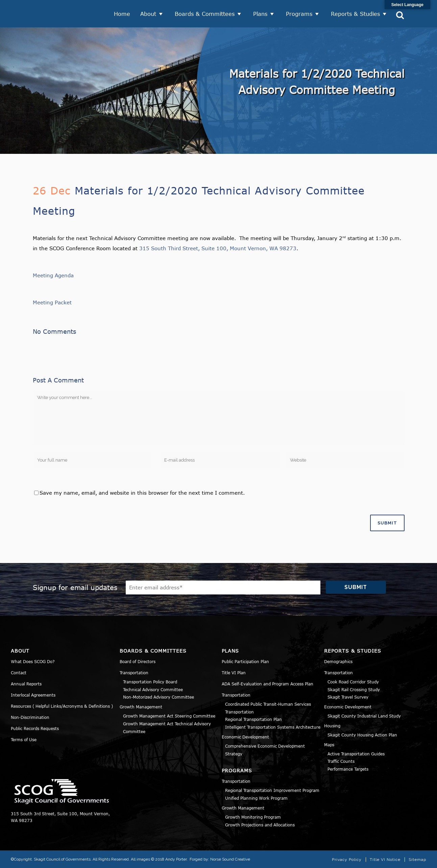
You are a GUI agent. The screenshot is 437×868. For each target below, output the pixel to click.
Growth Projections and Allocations (260, 824)
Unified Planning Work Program (256, 798)
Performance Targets (348, 769)
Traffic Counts (341, 761)
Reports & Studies (355, 14)
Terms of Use (24, 739)
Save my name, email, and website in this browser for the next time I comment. (142, 492)
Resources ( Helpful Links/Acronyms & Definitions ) (62, 706)
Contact (19, 672)
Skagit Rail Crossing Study (354, 689)
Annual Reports (26, 683)
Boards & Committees (205, 14)
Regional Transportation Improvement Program (272, 790)
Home (122, 14)
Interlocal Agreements (33, 695)
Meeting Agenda (53, 275)
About (148, 14)
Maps (329, 744)
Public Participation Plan (245, 661)
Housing (332, 725)
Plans (260, 14)
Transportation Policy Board (150, 681)
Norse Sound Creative (230, 859)
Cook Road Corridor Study (353, 681)
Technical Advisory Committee (153, 689)
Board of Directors (138, 661)
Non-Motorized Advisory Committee (159, 697)
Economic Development (245, 736)
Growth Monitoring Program (253, 817)
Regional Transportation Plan (253, 719)
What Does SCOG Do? (33, 661)
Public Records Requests (35, 728)
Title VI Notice (385, 859)
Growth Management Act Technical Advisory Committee (167, 727)
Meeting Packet (52, 302)
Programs (299, 14)
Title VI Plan (234, 672)
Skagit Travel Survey (348, 697)
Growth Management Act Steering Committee (169, 715)
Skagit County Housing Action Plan (362, 734)
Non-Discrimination (30, 717)
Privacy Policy (347, 859)
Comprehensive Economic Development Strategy (265, 749)
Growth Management (141, 706)
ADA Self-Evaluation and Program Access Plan (268, 683)
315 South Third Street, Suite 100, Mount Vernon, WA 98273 (218, 248)
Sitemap (417, 859)
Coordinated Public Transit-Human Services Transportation (268, 708)
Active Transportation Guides (356, 753)
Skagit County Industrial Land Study (364, 715)
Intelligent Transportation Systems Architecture (273, 727)
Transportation (134, 672)
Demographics (338, 661)
